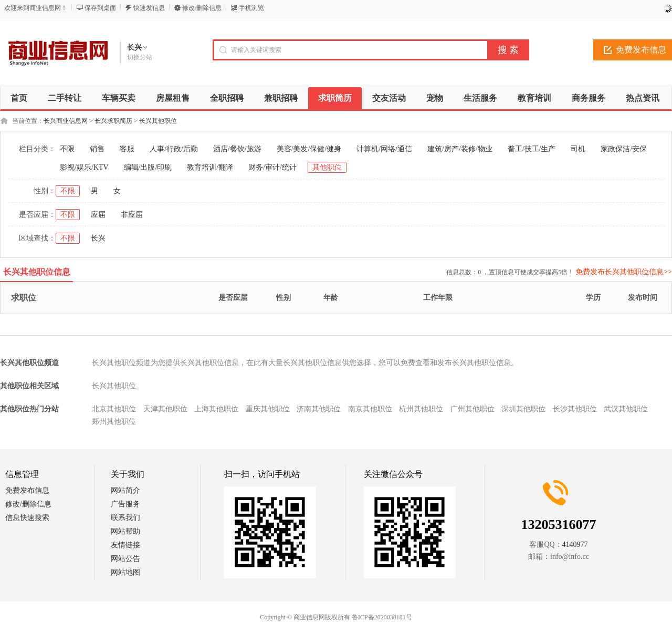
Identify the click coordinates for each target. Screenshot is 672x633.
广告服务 (125, 504)
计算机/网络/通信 (384, 149)
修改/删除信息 (202, 8)
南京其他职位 (370, 409)
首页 (19, 98)
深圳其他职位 (523, 409)
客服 (127, 149)
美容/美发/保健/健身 (309, 149)
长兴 (98, 238)
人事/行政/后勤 (174, 149)
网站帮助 (125, 531)
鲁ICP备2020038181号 (382, 617)
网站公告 (125, 559)
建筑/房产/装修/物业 (460, 149)
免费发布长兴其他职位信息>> (624, 272)
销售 (97, 149)
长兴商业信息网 (66, 121)
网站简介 (125, 490)
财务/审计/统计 (272, 167)
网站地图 (125, 572)
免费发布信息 (27, 490)
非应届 (132, 215)
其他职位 (327, 167)
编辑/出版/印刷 (148, 167)
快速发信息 (149, 8)
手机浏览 (251, 8)
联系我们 (125, 518)
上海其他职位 (216, 409)
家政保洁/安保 (624, 149)
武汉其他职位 (626, 409)
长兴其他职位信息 (37, 272)
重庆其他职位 (268, 409)
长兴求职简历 (113, 121)
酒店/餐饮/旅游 (237, 149)
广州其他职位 (472, 409)
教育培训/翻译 (210, 167)
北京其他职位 (114, 409)
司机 (578, 149)
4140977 (575, 544)
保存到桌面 (100, 8)
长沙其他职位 (575, 409)
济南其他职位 (319, 409)
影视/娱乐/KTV (84, 167)
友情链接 (125, 545)
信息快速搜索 (27, 518)
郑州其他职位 (114, 422)
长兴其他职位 (158, 121)
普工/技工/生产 (532, 149)
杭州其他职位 (421, 409)
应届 (98, 215)
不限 (67, 149)
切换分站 (140, 57)
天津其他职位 (165, 409)
